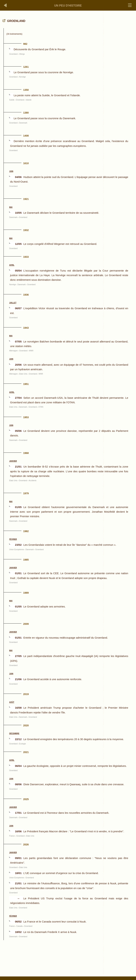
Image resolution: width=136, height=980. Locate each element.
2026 (26, 844)
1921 (26, 199)
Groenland (13, 54)
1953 (26, 417)
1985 (26, 560)
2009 (26, 624)
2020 (26, 725)
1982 (26, 531)
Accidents (32, 481)
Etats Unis (23, 374)
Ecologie (22, 744)
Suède (12, 100)
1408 (26, 136)
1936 (26, 295)
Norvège (22, 77)
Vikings (22, 54)
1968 (26, 453)
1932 (26, 230)
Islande (29, 100)
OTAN (41, 407)
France (12, 836)
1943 (26, 328)
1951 (26, 384)
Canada (19, 926)
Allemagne (13, 351)
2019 (26, 694)
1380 (26, 113)
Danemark (23, 123)
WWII (31, 351)
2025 (26, 799)
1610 (26, 163)
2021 (26, 752)
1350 (26, 90)
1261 (26, 67)
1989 (26, 593)
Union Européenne (17, 550)
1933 (26, 257)
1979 (26, 493)
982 (25, 44)
